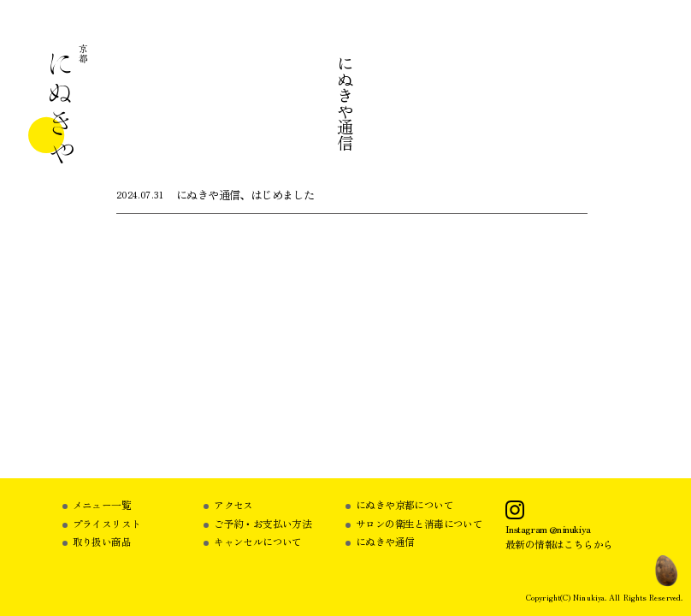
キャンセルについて (258, 541)
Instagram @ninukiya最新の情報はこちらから (559, 536)
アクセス (233, 504)
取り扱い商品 (102, 541)
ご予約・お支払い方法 (263, 523)
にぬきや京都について (405, 504)
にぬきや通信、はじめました (245, 195)
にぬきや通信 (385, 541)
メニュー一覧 (102, 504)
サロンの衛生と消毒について (419, 523)
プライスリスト (107, 523)
